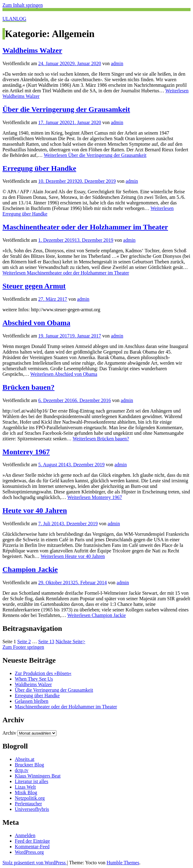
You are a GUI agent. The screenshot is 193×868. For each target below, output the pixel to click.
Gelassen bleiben (32, 701)
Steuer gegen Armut (34, 286)
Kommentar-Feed (32, 847)
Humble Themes (123, 863)
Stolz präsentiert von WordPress (35, 863)
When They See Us (34, 679)
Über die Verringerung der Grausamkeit (66, 109)
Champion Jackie (30, 569)
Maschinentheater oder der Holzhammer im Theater (85, 227)
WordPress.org (29, 852)
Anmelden (25, 835)
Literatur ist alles (31, 781)
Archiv (9, 733)
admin (117, 63)
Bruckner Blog (29, 765)
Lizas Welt (25, 787)
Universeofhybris (32, 809)
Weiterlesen (95, 155)
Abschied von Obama (36, 323)
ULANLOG (14, 19)
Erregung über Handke (39, 168)
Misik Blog (26, 793)
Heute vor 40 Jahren (35, 510)
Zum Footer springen (23, 647)
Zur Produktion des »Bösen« (43, 673)
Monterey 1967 (26, 452)
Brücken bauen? (29, 387)
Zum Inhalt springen (23, 5)
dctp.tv (22, 770)
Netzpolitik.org (30, 798)
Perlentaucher (28, 804)
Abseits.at (25, 759)
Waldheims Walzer (32, 50)
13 (46, 642)
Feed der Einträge (32, 841)
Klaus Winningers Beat (38, 776)
